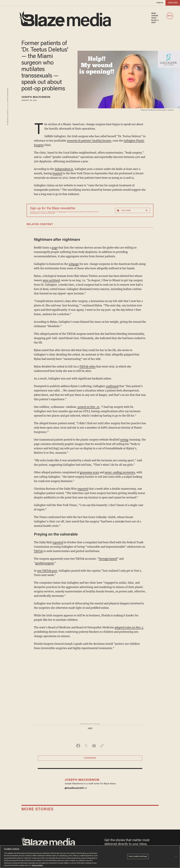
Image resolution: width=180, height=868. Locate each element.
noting (124, 440)
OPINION (155, 16)
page (55, 248)
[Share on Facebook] (78, 746)
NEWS (154, 13)
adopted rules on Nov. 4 (129, 627)
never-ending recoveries (120, 472)
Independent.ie (64, 169)
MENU (170, 16)
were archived (51, 280)
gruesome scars (89, 472)
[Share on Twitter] (86, 746)
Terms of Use (62, 212)
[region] (90, 857)
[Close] (176, 856)
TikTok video (87, 367)
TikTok (38, 551)
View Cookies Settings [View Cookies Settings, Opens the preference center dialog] (138, 856)
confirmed (112, 386)
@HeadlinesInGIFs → (76, 788)
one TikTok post (47, 571)
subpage (74, 264)
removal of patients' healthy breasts (89, 141)
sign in (160, 3)
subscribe (173, 3)
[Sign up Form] (132, 210)
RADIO (154, 18)
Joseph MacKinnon (36, 97)
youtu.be (90, 728)
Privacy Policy (52, 212)
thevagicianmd (108, 559)
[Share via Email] (94, 746)
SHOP (154, 23)
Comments (90, 758)
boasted (57, 173)
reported (83, 489)
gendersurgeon (45, 563)
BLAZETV (155, 20)
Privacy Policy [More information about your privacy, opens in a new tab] (37, 865)
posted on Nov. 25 (88, 407)
